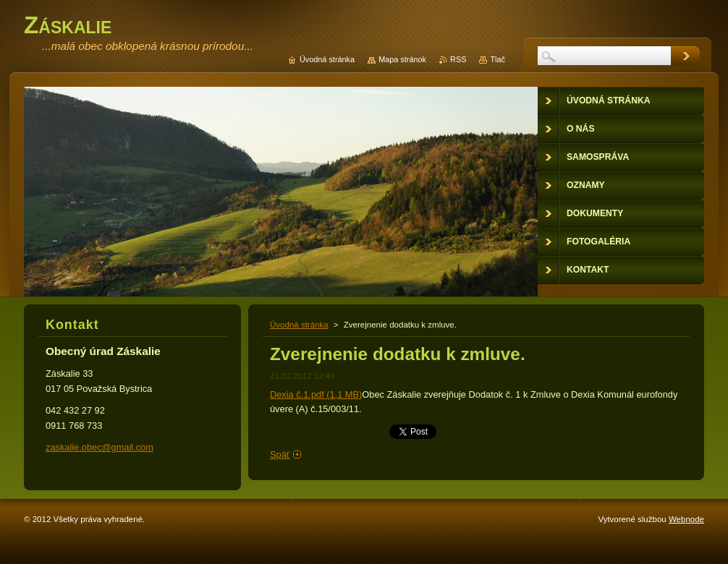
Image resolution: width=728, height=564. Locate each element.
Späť (280, 454)
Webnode (686, 519)
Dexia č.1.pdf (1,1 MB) (316, 394)
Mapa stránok (402, 59)
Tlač (498, 59)
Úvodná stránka (299, 325)
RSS (458, 59)
